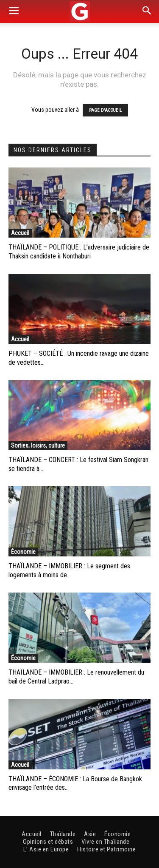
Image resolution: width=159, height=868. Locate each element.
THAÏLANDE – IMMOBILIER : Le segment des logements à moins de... (69, 570)
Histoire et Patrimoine (106, 849)
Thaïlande (63, 834)
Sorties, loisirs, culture (38, 445)
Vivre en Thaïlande (105, 842)
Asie (90, 834)
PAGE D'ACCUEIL (105, 110)
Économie (23, 552)
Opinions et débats (48, 842)
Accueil (20, 233)
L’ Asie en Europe (46, 849)
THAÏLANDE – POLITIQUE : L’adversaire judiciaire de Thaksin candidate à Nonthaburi (79, 252)
